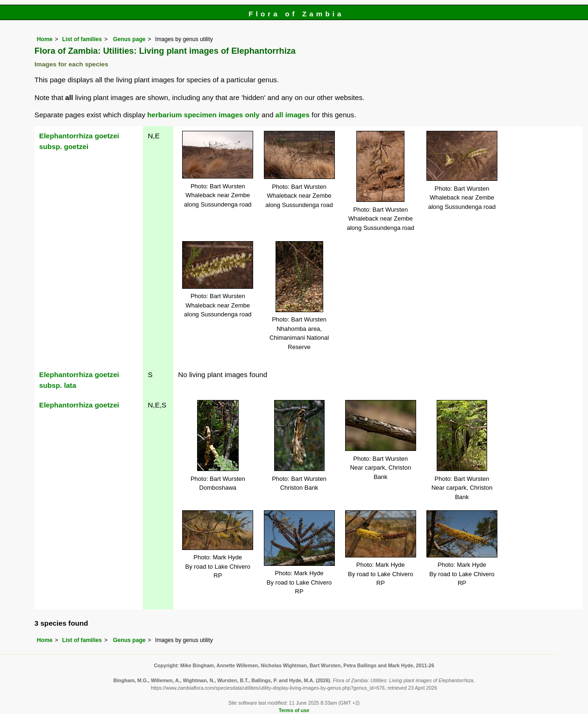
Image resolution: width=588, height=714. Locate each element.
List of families (82, 39)
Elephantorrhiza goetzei (79, 405)
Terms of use (294, 710)
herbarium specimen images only (203, 115)
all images (293, 115)
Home (45, 39)
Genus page (129, 39)
